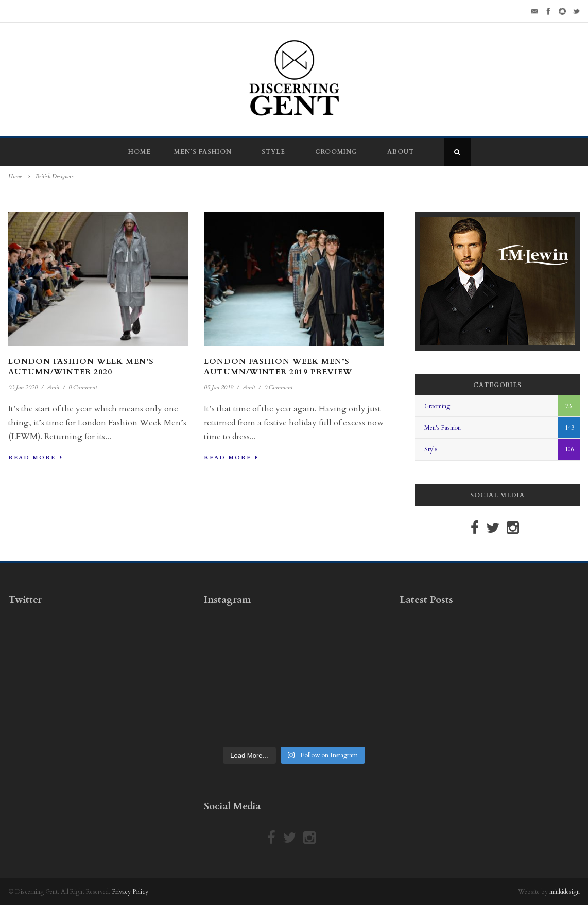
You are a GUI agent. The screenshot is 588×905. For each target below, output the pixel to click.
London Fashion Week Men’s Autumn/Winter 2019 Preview (278, 367)
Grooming (336, 152)
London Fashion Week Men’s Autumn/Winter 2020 (81, 367)
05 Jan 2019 (219, 387)
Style (273, 152)
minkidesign (565, 892)
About (401, 152)
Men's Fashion (443, 428)
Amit (53, 387)
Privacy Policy (130, 892)
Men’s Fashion (203, 152)
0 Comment (83, 387)
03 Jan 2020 (23, 387)
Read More (36, 457)
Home (140, 152)
